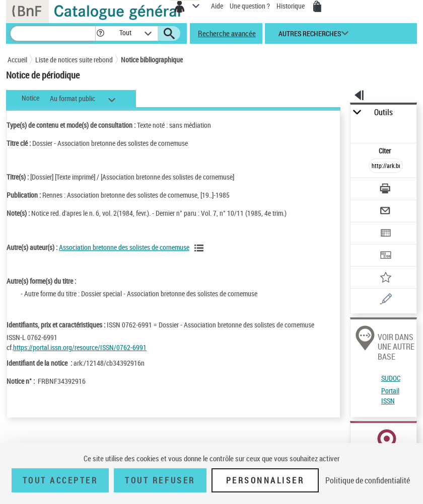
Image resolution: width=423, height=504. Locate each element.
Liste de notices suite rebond (74, 60)
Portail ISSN (390, 396)
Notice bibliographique (152, 60)
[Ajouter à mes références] (386, 278)
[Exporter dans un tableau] (386, 234)
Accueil (17, 60)
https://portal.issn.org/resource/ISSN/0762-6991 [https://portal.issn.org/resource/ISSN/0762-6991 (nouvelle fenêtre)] (80, 347)
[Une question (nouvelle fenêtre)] (386, 301)
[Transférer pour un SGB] (386, 256)
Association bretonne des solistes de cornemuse (124, 247)
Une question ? (250, 6)
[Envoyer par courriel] (386, 212)
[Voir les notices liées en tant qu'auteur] (200, 248)
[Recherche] (53, 33)
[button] (100, 33)
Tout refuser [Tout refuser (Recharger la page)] (160, 480)
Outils (383, 112)
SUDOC (391, 378)
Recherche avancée (227, 33)
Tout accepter (60, 480)
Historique (291, 6)
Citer (385, 151)
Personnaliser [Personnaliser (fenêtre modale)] (265, 480)
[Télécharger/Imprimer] (386, 190)
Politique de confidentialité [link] (368, 480)
